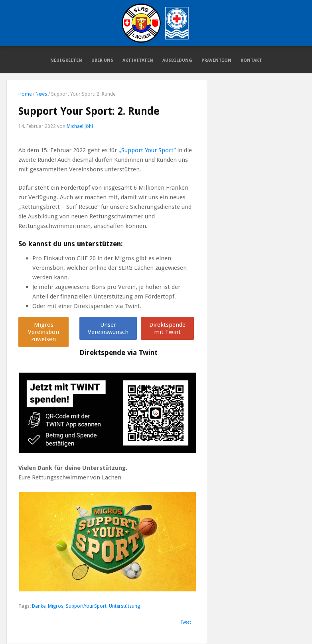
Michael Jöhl (80, 126)
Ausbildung (177, 60)
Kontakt (251, 60)
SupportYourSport (86, 606)
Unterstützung (124, 606)
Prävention (216, 60)
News (41, 94)
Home (25, 94)
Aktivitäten (138, 60)
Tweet (186, 622)
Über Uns (102, 60)
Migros (56, 606)
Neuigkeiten (66, 60)
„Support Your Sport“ (147, 150)
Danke (39, 606)
